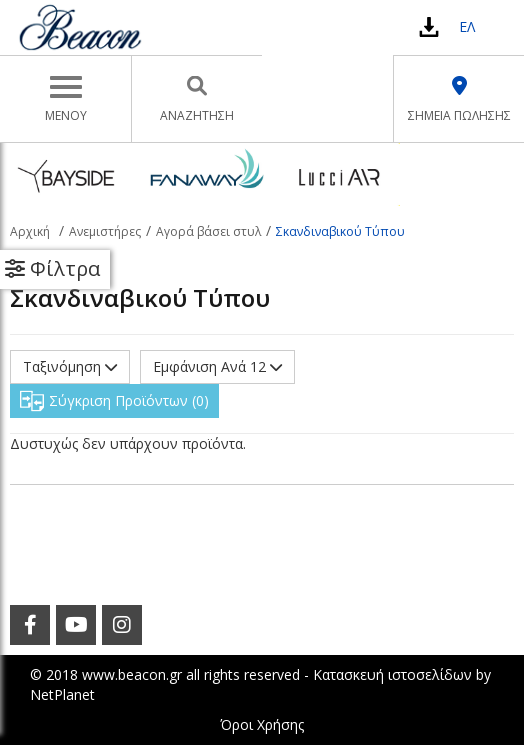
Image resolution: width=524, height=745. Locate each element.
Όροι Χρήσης (262, 724)
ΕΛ (467, 26)
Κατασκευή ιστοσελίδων (392, 674)
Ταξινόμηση (70, 366)
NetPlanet (62, 694)
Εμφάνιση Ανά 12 (217, 366)
